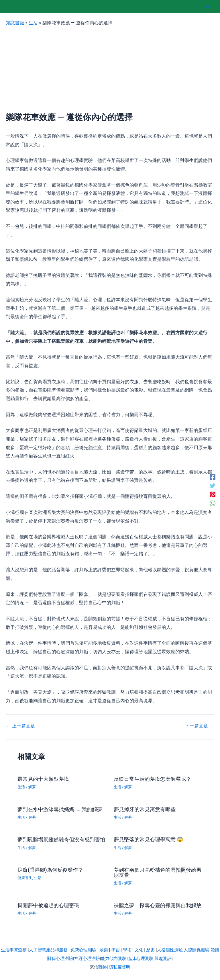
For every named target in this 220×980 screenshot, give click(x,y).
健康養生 (25, 878)
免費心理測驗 (83, 950)
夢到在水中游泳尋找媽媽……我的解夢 (60, 809)
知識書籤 (15, 23)
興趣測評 (163, 959)
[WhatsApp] (213, 503)
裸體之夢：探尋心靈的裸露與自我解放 (158, 905)
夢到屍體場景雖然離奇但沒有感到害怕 (61, 839)
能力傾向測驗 (114, 959)
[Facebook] (213, 477)
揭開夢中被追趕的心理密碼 (48, 905)
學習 (115, 950)
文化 (139, 950)
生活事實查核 (14, 950)
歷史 (150, 950)
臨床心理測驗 (141, 959)
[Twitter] (213, 486)
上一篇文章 (21, 726)
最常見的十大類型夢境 (43, 779)
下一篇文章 (199, 726)
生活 (33, 23)
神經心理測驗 (87, 959)
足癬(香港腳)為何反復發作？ (50, 870)
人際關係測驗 (197, 950)
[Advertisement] (110, 69)
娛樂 (104, 950)
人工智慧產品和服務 (48, 950)
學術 (127, 950)
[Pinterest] (213, 495)
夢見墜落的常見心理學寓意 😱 (149, 839)
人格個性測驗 (170, 950)
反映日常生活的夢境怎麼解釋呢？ (152, 779)
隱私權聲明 (120, 967)
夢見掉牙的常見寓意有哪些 (145, 809)
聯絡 (103, 967)
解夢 (32, 787)
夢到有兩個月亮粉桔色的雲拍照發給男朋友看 (158, 872)
